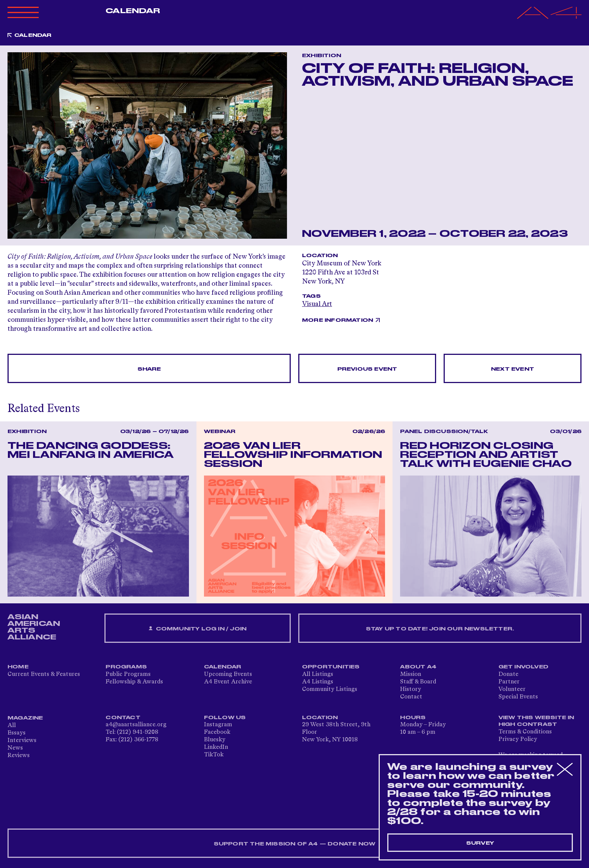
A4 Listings (318, 682)
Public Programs (128, 674)
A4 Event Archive (228, 682)
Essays (17, 733)
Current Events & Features (44, 674)
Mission (411, 674)
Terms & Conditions (525, 732)
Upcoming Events (228, 674)
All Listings (318, 674)
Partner (509, 682)
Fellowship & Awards (134, 682)
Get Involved (523, 667)
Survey (480, 843)
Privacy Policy (518, 739)
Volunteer (512, 689)
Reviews (19, 756)
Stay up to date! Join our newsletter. (440, 629)
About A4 (418, 667)
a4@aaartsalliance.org (136, 725)
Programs (126, 667)
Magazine (25, 718)
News (15, 748)
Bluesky (215, 740)
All (12, 726)
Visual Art (317, 304)
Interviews (22, 741)
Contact (411, 697)
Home (18, 667)
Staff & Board (418, 682)
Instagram (218, 725)
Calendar (133, 11)
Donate (508, 674)
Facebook (217, 732)
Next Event (513, 369)
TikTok (214, 755)
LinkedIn (216, 747)
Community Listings (330, 689)
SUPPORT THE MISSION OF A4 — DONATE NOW (295, 844)
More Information (338, 320)
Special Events (518, 697)
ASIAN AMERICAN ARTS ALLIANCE (34, 627)
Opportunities (331, 667)
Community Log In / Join (198, 629)
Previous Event (367, 369)
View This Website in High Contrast (536, 721)
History (411, 689)
